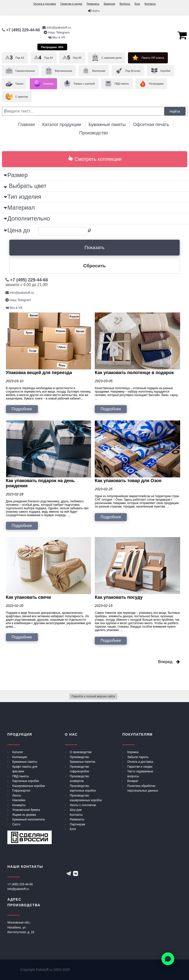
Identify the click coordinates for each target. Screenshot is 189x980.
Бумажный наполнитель (29, 819)
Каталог (18, 752)
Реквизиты (93, 4)
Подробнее (22, 409)
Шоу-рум (76, 810)
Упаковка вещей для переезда (39, 373)
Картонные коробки (26, 781)
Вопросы (125, 4)
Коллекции (20, 757)
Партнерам (78, 824)
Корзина (133, 752)
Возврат (133, 781)
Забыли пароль (138, 757)
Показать (95, 247)
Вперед (169, 662)
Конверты (19, 805)
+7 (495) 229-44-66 (20, 884)
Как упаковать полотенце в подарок (134, 373)
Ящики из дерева (24, 815)
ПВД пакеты (21, 776)
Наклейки (19, 800)
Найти (175, 111)
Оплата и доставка (45, 4)
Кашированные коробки (29, 786)
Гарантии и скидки (71, 4)
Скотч (16, 824)
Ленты (17, 796)
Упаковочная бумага (26, 810)
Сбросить (94, 266)
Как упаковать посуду (119, 597)
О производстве (81, 752)
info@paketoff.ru (18, 889)
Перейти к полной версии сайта (93, 696)
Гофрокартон (21, 791)
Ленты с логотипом (83, 805)
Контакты (150, 4)
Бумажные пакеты (25, 762)
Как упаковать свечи (29, 597)
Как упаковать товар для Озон (128, 481)
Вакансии (109, 4)
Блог (137, 4)
